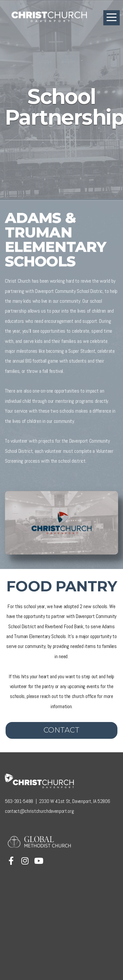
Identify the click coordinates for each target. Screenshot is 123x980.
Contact (61, 730)
